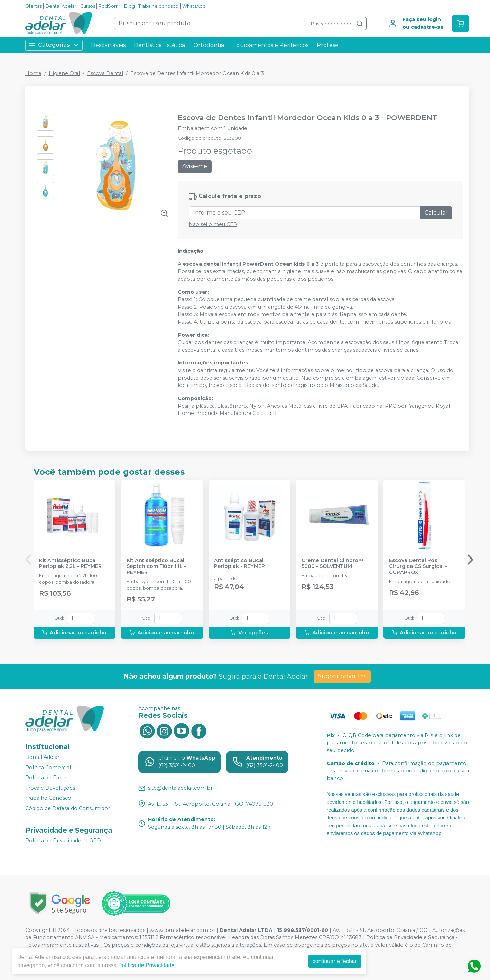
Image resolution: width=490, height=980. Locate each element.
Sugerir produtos (342, 676)
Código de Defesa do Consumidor (68, 808)
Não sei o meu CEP (213, 224)
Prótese (328, 45)
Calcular (436, 213)
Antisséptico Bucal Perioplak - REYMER (239, 563)
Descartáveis (108, 45)
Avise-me (195, 166)
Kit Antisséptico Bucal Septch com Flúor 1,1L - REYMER (156, 566)
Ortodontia (209, 45)
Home (33, 73)
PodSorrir (109, 6)
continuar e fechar (335, 961)
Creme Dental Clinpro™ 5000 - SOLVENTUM (332, 563)
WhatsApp (194, 6)
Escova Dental (105, 73)
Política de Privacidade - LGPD (63, 841)
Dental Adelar (61, 6)
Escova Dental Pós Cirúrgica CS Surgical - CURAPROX (418, 566)
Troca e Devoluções (50, 788)
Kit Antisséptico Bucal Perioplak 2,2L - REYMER (70, 563)
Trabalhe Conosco (48, 798)
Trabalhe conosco (158, 6)
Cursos (88, 6)
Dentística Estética (159, 45)
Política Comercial (48, 768)
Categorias (54, 45)
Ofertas (34, 6)
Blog (130, 6)
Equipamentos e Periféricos (270, 45)
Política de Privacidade (146, 965)
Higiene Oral (64, 73)
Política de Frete (46, 778)
